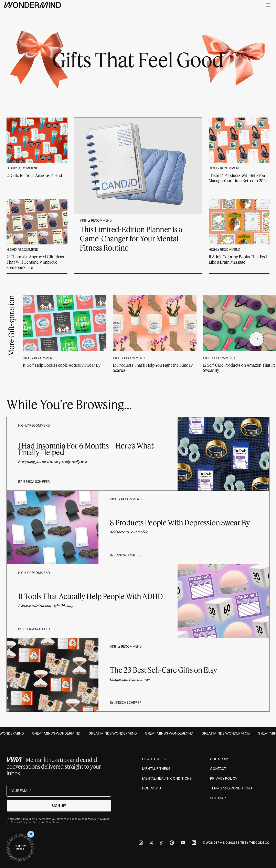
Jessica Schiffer (36, 482)
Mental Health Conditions (167, 778)
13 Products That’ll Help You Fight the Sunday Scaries (153, 368)
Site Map (218, 798)
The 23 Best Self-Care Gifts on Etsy (164, 670)
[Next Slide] (256, 339)
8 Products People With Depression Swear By (180, 522)
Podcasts (152, 788)
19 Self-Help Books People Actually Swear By (62, 365)
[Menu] (268, 5)
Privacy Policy (19, 822)
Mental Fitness (156, 769)
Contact (218, 769)
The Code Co (259, 843)
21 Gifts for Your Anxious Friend (34, 175)
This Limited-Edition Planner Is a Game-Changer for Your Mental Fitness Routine (131, 238)
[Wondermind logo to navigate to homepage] (33, 5)
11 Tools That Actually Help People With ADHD (91, 596)
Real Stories (154, 759)
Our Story (219, 759)
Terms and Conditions (46, 822)
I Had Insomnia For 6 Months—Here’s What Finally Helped (86, 449)
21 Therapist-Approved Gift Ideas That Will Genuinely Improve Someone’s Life (35, 262)
